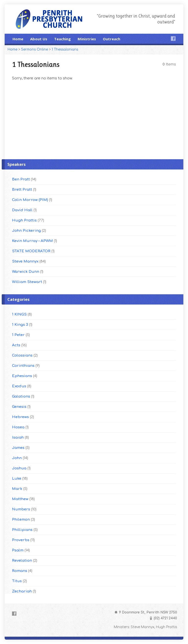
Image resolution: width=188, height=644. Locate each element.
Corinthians (23, 366)
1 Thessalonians (65, 49)
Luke (17, 479)
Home (18, 39)
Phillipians (22, 530)
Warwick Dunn (26, 272)
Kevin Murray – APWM (32, 241)
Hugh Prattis (24, 220)
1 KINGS (19, 314)
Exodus (19, 386)
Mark (17, 489)
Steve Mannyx (25, 261)
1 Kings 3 (20, 325)
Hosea (18, 427)
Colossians (22, 355)
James (18, 448)
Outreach (112, 39)
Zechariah (22, 591)
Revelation (22, 561)
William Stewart (27, 282)
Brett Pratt (22, 190)
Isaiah (18, 438)
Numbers (21, 509)
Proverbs (21, 540)
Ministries (87, 39)
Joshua (19, 468)
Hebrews (20, 417)
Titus (17, 581)
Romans (20, 571)
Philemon (21, 520)
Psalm (18, 550)
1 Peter (18, 335)
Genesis (19, 407)
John (17, 458)
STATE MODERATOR (31, 251)
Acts (16, 345)
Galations (21, 396)
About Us (39, 39)
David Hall (22, 210)
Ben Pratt (21, 179)
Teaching (62, 39)
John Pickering (26, 231)
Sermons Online (35, 49)
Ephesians (22, 376)
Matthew (20, 499)
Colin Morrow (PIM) (30, 200)
